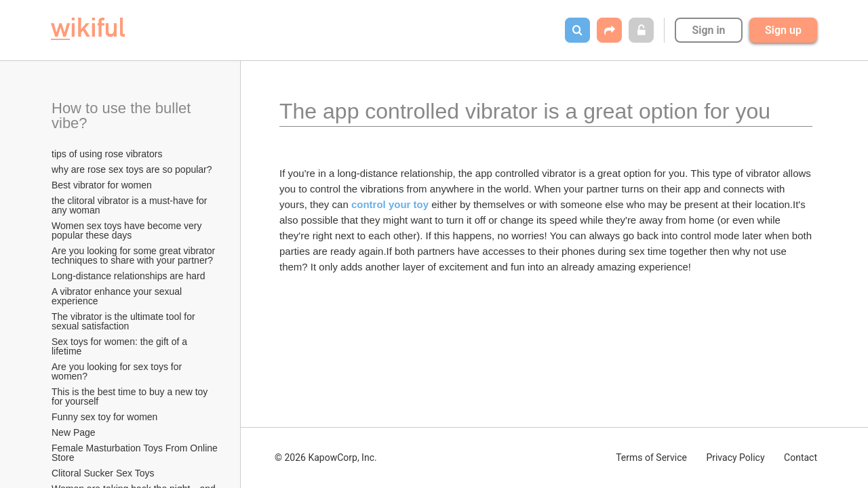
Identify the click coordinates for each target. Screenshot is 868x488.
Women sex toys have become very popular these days (128, 230)
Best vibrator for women (102, 185)
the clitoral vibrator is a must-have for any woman (131, 205)
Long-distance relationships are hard (128, 276)
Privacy (735, 457)
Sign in (708, 30)
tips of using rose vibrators (107, 154)
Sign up (783, 30)
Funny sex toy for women (104, 417)
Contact (801, 457)
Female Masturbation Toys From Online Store (136, 453)
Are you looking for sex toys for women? (118, 371)
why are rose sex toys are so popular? (132, 169)
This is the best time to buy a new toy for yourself (131, 396)
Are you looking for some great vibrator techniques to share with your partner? (135, 256)
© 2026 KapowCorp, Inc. (326, 457)
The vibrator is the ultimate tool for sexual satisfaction (125, 321)
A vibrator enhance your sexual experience (118, 296)
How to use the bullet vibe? (123, 116)
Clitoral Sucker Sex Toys (104, 473)
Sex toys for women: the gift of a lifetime (121, 346)
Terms (651, 457)
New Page (74, 432)
